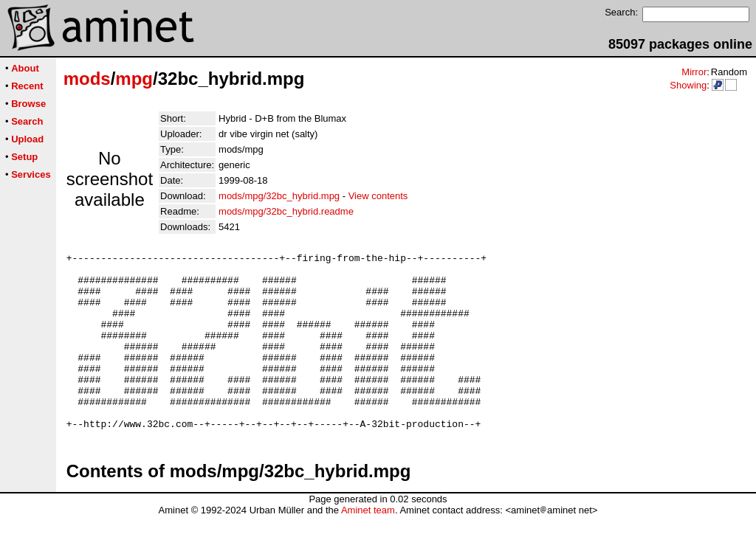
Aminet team (368, 545)
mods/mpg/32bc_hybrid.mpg (279, 196)
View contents (378, 196)
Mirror (694, 72)
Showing (688, 85)
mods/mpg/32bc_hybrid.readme (286, 211)
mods (87, 79)
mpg (134, 79)
